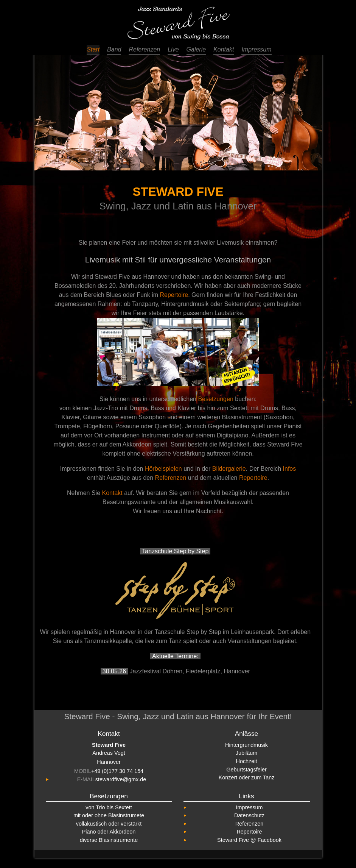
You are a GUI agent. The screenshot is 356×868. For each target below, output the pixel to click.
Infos (290, 469)
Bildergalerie (229, 469)
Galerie (196, 49)
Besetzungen (215, 399)
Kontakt (224, 49)
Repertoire (174, 295)
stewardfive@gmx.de (121, 779)
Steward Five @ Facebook (249, 840)
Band (114, 49)
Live (173, 49)
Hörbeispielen (163, 469)
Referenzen (144, 49)
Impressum (256, 49)
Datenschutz (249, 815)
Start (93, 49)
